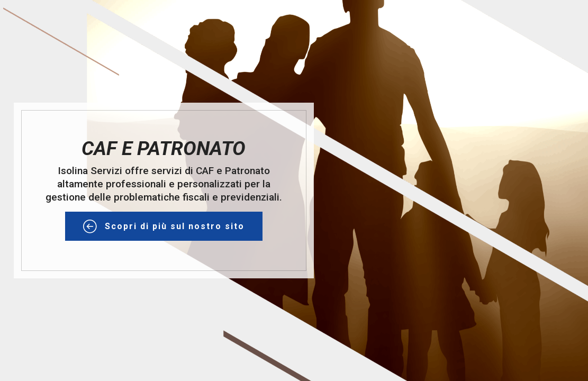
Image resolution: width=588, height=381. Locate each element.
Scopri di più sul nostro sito (164, 226)
